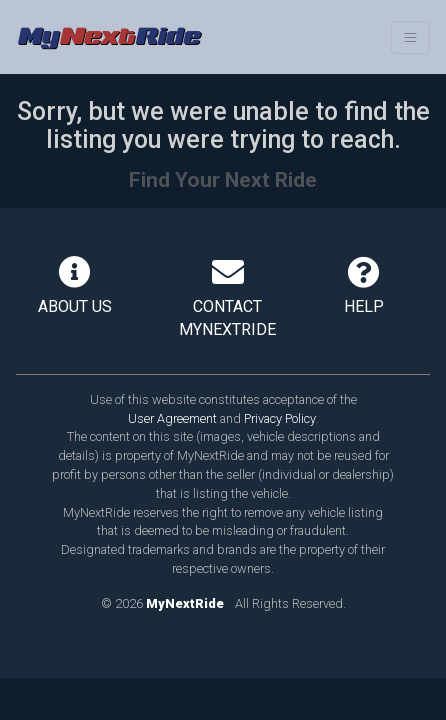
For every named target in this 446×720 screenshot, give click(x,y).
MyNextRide (185, 603)
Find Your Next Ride (223, 180)
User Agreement (172, 418)
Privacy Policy (280, 418)
